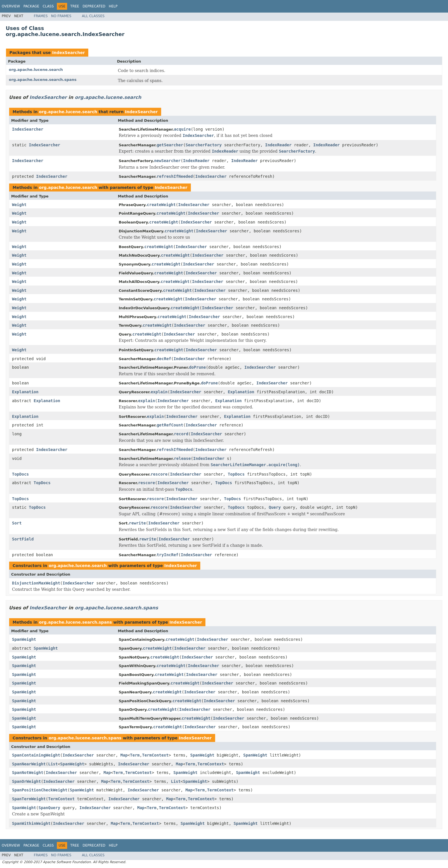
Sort (17, 523)
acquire (182, 129)
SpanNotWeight (28, 773)
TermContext (155, 755)
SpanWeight (24, 639)
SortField (23, 539)
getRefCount (170, 425)
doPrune (197, 367)
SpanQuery (49, 808)
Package (31, 6)
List (53, 764)
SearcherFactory (204, 145)
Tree (75, 6)
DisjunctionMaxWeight (36, 583)
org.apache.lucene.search (36, 70)
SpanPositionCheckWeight (40, 790)
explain (159, 392)
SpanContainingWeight (36, 755)
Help (113, 6)
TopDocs (20, 474)
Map (124, 755)
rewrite (137, 523)
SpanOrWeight (26, 781)
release (182, 458)
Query (275, 507)
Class (48, 6)
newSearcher (167, 161)
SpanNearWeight (29, 764)
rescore (159, 474)
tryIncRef (167, 555)
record (181, 434)
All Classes (93, 16)
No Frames (61, 16)
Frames (41, 16)
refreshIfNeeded (175, 176)
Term (135, 755)
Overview (11, 6)
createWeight (161, 205)
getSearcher (170, 145)
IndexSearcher (68, 53)
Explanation (25, 392)
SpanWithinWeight (31, 823)
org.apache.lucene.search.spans (43, 80)
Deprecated (94, 6)
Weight (19, 205)
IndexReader (278, 145)
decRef (164, 359)
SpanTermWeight (29, 799)
